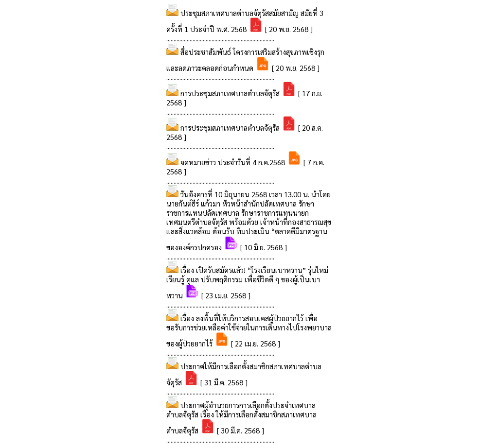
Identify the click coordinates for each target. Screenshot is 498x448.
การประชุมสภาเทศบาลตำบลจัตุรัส (231, 93)
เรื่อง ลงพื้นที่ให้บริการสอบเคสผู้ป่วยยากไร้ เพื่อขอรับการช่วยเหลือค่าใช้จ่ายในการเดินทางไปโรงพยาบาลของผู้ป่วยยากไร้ (249, 331)
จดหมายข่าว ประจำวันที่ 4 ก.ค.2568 (234, 162)
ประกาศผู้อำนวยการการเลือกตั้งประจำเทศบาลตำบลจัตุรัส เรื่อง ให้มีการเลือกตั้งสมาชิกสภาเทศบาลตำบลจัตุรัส (241, 418)
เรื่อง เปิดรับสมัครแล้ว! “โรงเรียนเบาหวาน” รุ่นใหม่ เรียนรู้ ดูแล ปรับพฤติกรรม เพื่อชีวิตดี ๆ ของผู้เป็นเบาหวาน (247, 283)
